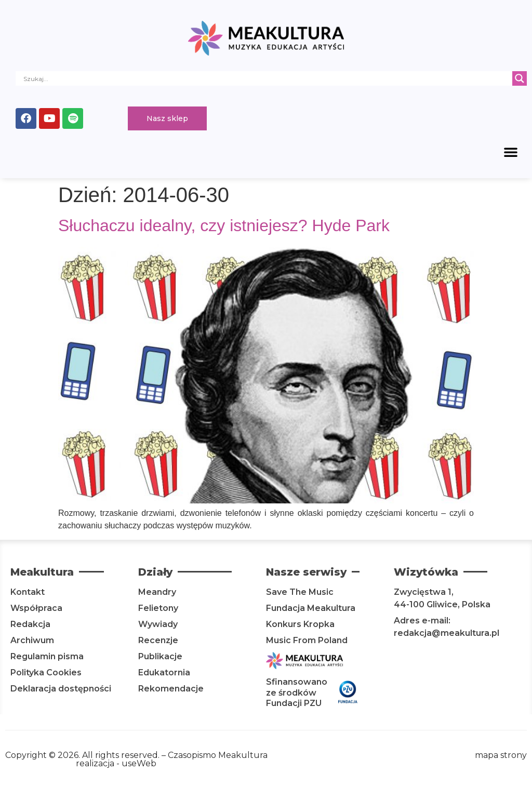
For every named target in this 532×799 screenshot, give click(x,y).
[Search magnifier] (520, 78)
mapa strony (501, 755)
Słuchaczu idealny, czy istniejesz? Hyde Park (224, 225)
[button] (511, 152)
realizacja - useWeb (116, 763)
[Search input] (267, 78)
